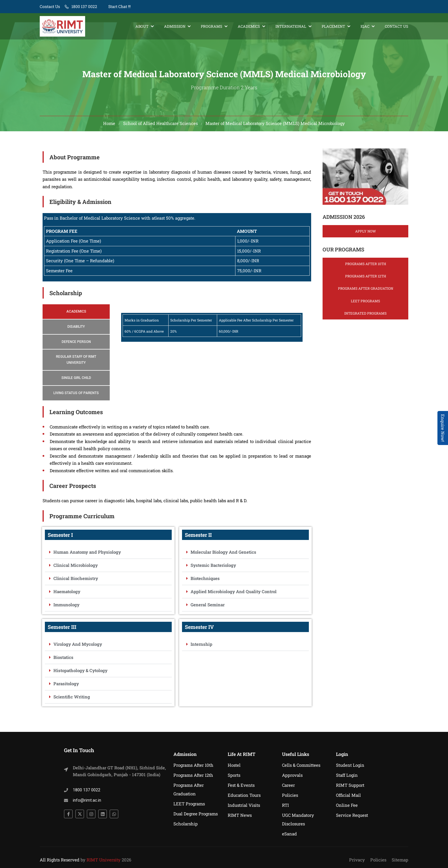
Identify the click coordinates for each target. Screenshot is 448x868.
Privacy (357, 860)
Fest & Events (241, 785)
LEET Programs (365, 302)
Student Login (350, 765)
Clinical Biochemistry (76, 580)
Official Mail (348, 795)
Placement (333, 26)
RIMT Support (350, 785)
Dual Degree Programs (196, 814)
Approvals (292, 775)
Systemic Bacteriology (213, 567)
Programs (212, 26)
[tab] (76, 313)
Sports (234, 775)
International (291, 26)
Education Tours (244, 795)
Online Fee (347, 805)
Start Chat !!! (119, 6)
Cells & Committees (301, 765)
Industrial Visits (244, 805)
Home (109, 125)
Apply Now (365, 233)
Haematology (67, 593)
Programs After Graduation (366, 290)
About (142, 26)
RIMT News (240, 815)
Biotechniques (205, 580)
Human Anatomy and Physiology (87, 553)
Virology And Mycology (78, 645)
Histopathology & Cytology (80, 672)
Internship (201, 645)
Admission (175, 26)
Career (288, 785)
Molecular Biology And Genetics (223, 553)
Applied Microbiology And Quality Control (234, 593)
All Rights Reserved (60, 860)
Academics (249, 26)
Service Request (352, 815)
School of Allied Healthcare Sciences (160, 125)
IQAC (365, 26)
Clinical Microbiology (76, 567)
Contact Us (50, 6)
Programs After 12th (366, 278)
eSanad (289, 834)
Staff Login (347, 775)
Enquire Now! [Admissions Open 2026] (443, 428)
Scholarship (186, 824)
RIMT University (104, 860)
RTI (285, 805)
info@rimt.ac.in (87, 800)
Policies (290, 795)
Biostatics (63, 659)
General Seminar (208, 606)
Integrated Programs (365, 315)
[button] (108, 554)
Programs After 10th (366, 265)
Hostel (234, 765)
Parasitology (66, 685)
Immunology (66, 606)
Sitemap (400, 860)
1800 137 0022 (84, 6)
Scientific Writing (72, 698)
